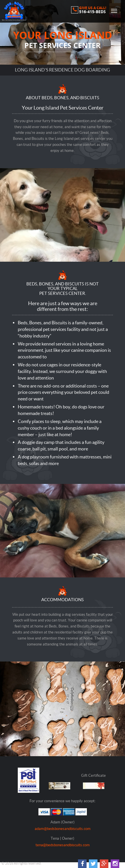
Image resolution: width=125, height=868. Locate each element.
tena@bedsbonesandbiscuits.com (63, 845)
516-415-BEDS (92, 12)
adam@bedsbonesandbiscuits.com (63, 829)
